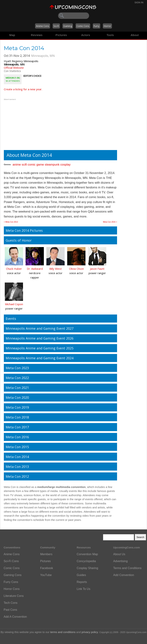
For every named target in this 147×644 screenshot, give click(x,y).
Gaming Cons (13, 575)
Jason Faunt (97, 269)
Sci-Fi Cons (11, 561)
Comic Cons (83, 26)
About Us (119, 554)
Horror (107, 26)
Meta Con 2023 (17, 368)
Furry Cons (11, 582)
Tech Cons (11, 603)
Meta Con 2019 (17, 407)
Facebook (47, 568)
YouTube (46, 575)
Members (46, 554)
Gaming (68, 26)
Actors (86, 35)
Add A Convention (15, 617)
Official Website (14, 68)
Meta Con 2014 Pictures (24, 230)
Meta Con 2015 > (110, 222)
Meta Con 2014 (17, 457)
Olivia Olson (76, 269)
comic (31, 164)
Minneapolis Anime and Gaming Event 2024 (40, 358)
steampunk (52, 164)
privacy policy (90, 632)
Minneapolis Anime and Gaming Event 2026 (40, 338)
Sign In (139, 2)
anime (17, 164)
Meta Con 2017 (17, 427)
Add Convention (124, 575)
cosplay (65, 164)
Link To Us (83, 589)
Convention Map (87, 554)
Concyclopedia (86, 561)
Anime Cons (43, 26)
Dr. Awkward (35, 269)
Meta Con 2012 (17, 476)
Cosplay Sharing (87, 568)
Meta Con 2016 (17, 437)
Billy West (56, 269)
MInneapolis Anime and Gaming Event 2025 (40, 348)
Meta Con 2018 (17, 417)
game (40, 164)
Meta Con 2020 (17, 397)
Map (12, 35)
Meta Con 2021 (17, 388)
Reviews (37, 35)
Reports (82, 582)
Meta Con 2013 (17, 467)
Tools (110, 35)
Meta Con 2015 (17, 447)
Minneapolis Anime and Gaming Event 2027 (40, 328)
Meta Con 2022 (17, 378)
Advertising (120, 561)
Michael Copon (14, 304)
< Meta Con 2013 (11, 222)
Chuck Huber (14, 269)
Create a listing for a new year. (23, 89)
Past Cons (10, 610)
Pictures (61, 35)
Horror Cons (12, 589)
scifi (24, 164)
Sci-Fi (56, 26)
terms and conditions (63, 632)
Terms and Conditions (127, 568)
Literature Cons (14, 596)
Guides (81, 575)
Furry (97, 26)
